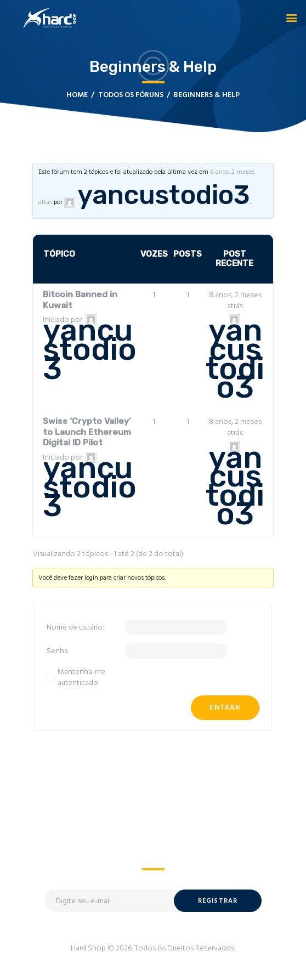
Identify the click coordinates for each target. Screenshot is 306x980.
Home (77, 95)
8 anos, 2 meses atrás (235, 301)
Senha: (58, 652)
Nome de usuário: (75, 628)
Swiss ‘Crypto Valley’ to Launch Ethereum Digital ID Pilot (87, 432)
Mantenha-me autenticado (81, 678)
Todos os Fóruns (131, 95)
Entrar (225, 708)
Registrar (218, 901)
